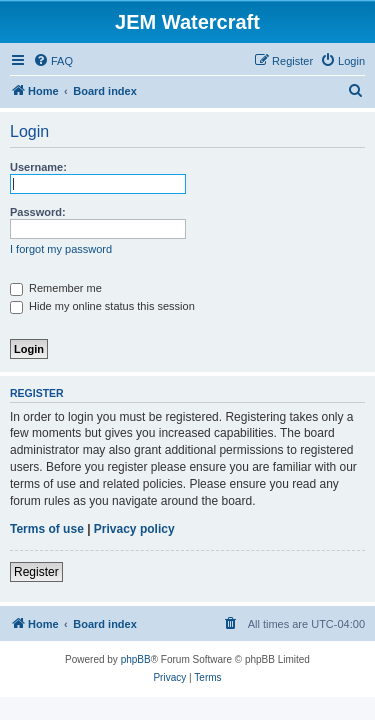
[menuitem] (53, 61)
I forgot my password (61, 249)
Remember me (56, 288)
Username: (38, 167)
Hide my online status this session (102, 306)
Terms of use (47, 529)
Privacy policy (134, 529)
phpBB (136, 659)
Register (36, 572)
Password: (38, 212)
